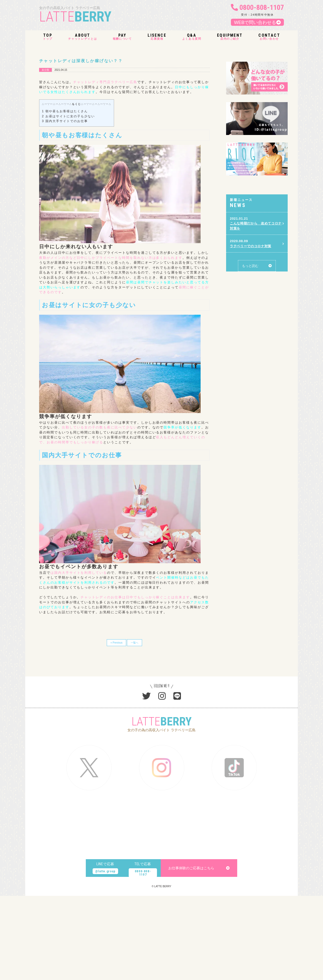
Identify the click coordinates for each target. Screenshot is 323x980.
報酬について (122, 37)
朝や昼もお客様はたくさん (65, 111)
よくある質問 (192, 37)
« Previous (116, 643)
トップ (48, 37)
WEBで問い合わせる (257, 22)
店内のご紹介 (230, 37)
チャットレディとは (83, 37)
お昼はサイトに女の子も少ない (68, 116)
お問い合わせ (269, 37)
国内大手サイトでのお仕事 (65, 121)
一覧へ (134, 643)
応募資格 (157, 37)
